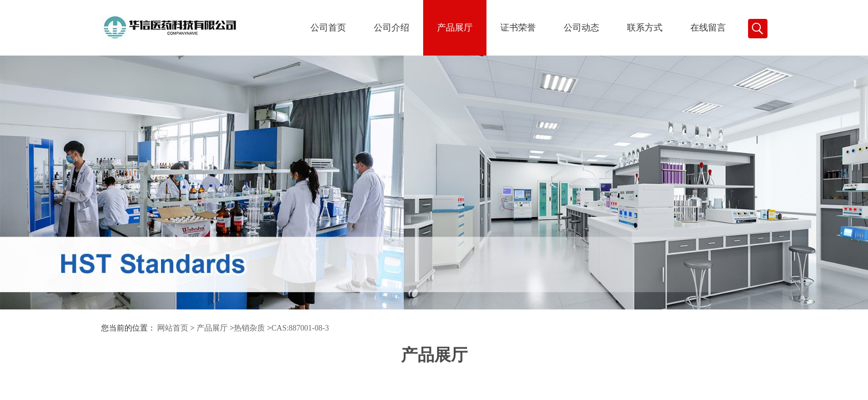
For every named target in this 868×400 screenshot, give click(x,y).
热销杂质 (249, 328)
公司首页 (328, 27)
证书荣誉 (518, 27)
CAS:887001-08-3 (300, 328)
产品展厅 (455, 27)
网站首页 (173, 328)
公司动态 (581, 27)
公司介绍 (392, 27)
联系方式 (645, 27)
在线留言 (708, 27)
